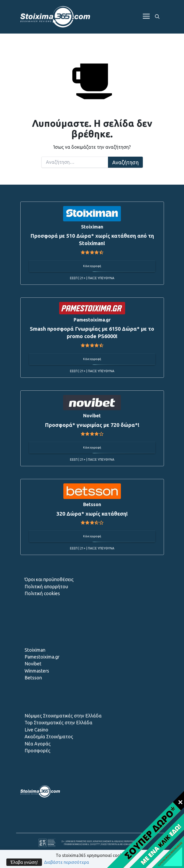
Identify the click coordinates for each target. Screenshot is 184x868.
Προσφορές (37, 751)
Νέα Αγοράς (38, 744)
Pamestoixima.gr (42, 657)
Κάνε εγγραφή (92, 266)
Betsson (33, 678)
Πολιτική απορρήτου (46, 587)
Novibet (33, 664)
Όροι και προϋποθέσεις (49, 579)
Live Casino (36, 730)
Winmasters (37, 671)
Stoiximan (35, 650)
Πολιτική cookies (42, 593)
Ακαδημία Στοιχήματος (49, 737)
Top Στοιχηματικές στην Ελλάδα (58, 723)
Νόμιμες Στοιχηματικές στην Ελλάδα (63, 716)
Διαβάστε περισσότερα (67, 862)
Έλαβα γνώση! (24, 862)
